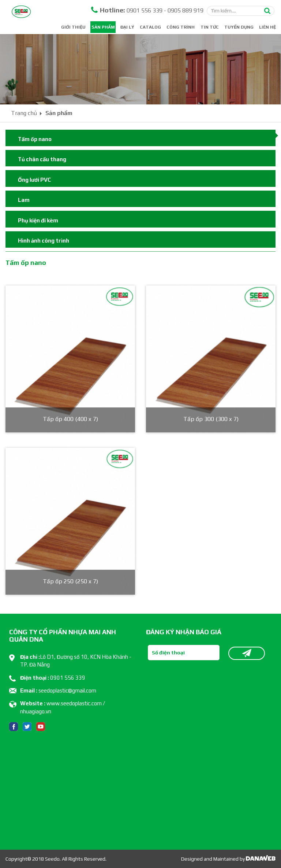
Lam (24, 200)
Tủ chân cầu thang (42, 159)
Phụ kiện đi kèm (38, 220)
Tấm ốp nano (35, 139)
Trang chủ (24, 113)
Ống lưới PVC (34, 180)
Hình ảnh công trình (44, 241)
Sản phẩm (59, 113)
